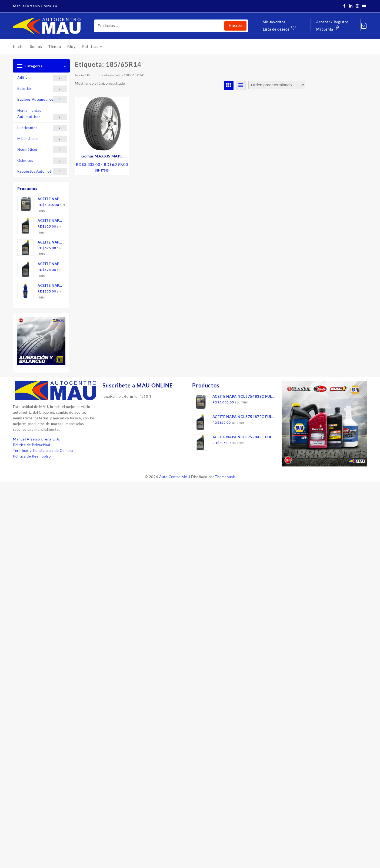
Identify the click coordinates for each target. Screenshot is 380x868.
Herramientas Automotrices (42, 114)
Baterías (42, 89)
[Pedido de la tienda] (277, 85)
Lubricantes (42, 128)
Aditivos (42, 78)
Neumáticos (42, 149)
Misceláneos (42, 139)
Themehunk (225, 477)
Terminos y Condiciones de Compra (43, 451)
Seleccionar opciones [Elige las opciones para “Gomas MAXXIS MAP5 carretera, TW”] (104, 185)
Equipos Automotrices (42, 99)
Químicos (42, 161)
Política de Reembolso (32, 456)
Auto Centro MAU (175, 477)
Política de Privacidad (31, 445)
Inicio (79, 75)
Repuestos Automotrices (42, 171)
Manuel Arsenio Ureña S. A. (36, 439)
